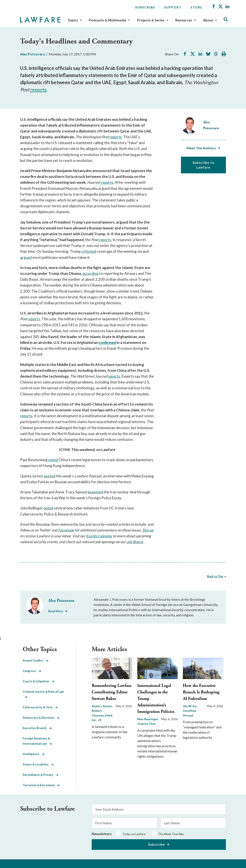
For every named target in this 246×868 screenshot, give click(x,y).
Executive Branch (37, 728)
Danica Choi (147, 724)
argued (26, 257)
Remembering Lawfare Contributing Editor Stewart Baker (112, 692)
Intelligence (34, 754)
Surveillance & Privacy (41, 775)
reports (38, 89)
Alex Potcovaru (33, 54)
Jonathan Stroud (190, 713)
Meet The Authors (201, 148)
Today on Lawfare (134, 834)
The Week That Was (171, 834)
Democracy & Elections (41, 718)
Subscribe (145, 7)
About (208, 20)
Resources (184, 20)
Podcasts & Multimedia (108, 20)
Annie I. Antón (102, 706)
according (90, 273)
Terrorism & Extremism (41, 785)
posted (50, 476)
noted (53, 460)
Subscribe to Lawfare (203, 165)
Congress (32, 671)
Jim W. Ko (190, 706)
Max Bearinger (148, 719)
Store (196, 7)
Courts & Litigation (38, 681)
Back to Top (215, 576)
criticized (89, 251)
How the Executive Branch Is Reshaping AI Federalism (201, 692)
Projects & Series (151, 20)
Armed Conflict (36, 660)
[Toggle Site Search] (226, 20)
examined (95, 492)
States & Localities (38, 764)
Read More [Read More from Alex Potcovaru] (56, 611)
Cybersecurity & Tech (40, 707)
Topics (73, 20)
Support (173, 7)
